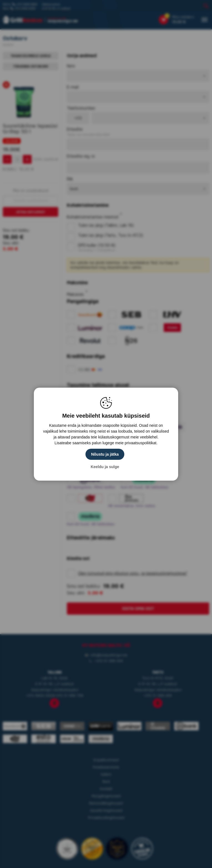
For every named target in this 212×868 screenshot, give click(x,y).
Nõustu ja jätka (105, 454)
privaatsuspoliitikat (140, 443)
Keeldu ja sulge (105, 467)
